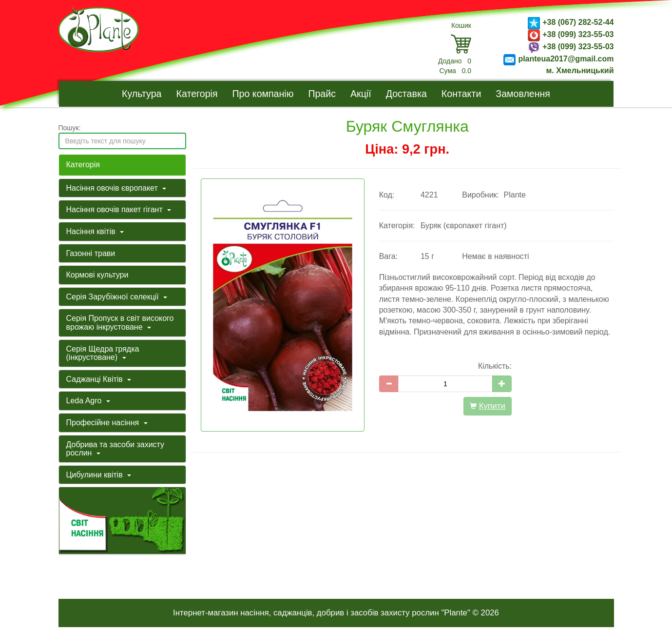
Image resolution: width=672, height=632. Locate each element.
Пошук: (70, 128)
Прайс (322, 94)
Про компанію (263, 94)
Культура (142, 94)
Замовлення (523, 94)
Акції (361, 94)
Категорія (197, 94)
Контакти (461, 94)
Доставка (406, 94)
